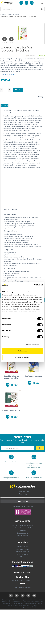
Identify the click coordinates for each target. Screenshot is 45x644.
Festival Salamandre (22, 557)
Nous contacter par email (23, 587)
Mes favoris (32, 56)
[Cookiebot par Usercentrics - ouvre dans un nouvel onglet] (34, 285)
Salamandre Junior (23, 549)
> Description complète (8, 74)
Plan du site (23, 494)
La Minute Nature (22, 554)
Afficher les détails (32, 345)
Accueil (3, 14)
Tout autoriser (23, 351)
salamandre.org (22, 546)
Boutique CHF (23, 501)
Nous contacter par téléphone (23, 580)
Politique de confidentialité (23, 528)
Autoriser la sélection (22, 357)
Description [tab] (4, 105)
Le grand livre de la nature (12, 410)
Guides (17, 14)
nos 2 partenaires (15, 295)
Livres (10, 14)
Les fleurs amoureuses (34, 376)
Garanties (22, 530)
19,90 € (14, 385)
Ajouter (18, 90)
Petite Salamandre (23, 552)
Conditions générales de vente (22, 525)
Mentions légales (23, 491)
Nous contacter (23, 533)
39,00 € (36, 383)
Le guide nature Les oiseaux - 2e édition (11, 377)
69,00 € (14, 417)
